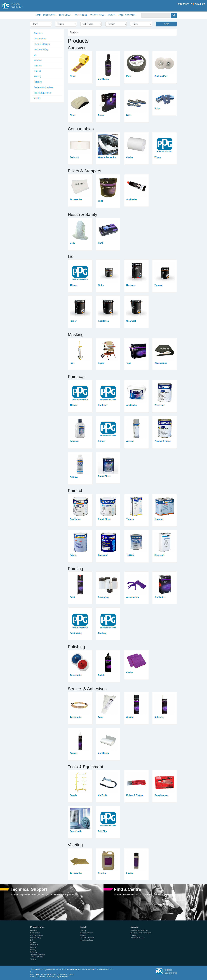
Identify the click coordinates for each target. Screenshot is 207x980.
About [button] (111, 15)
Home (39, 15)
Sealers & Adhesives (43, 87)
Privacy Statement (87, 933)
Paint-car (38, 66)
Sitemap (83, 931)
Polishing (38, 82)
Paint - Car (34, 945)
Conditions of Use (87, 940)
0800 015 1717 (185, 4)
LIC (31, 940)
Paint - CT (34, 947)
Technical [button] (65, 15)
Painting (37, 77)
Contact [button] (130, 15)
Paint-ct (37, 71)
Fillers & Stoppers (42, 44)
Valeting (37, 98)
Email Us (200, 4)
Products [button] (49, 15)
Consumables (40, 39)
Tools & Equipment (42, 93)
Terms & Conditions (87, 938)
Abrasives (38, 33)
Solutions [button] (81, 15)
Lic (35, 55)
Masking (38, 60)
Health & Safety (41, 49)
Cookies (83, 935)
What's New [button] (97, 15)
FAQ (121, 15)
